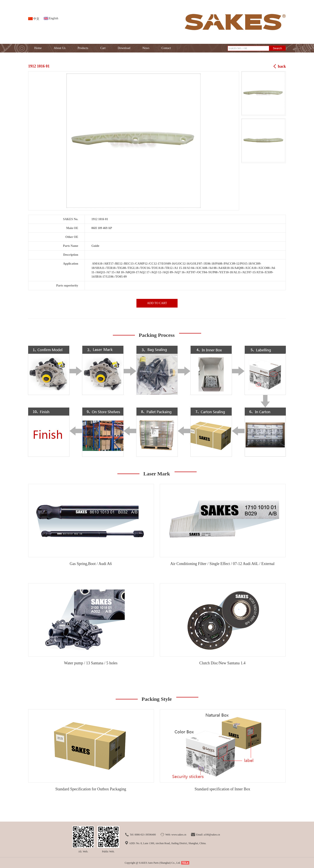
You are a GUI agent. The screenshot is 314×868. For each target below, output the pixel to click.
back (282, 66)
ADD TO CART (157, 303)
